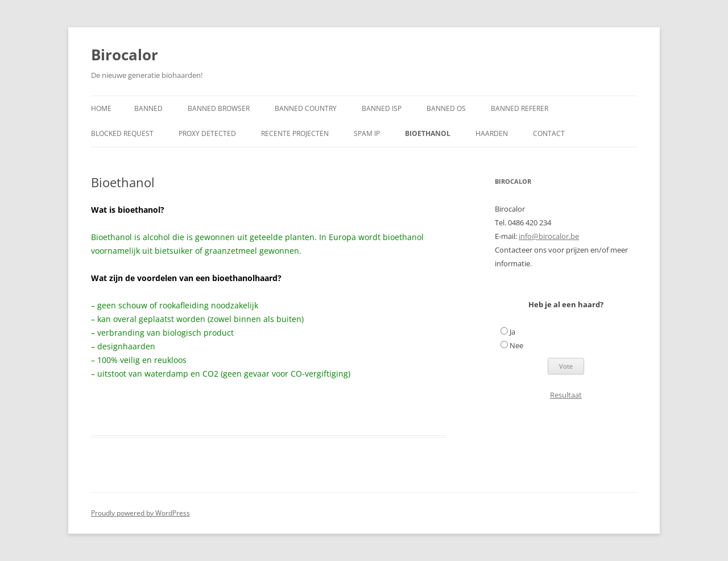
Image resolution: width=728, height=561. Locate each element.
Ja (512, 332)
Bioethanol (428, 133)
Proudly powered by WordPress (140, 513)
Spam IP (367, 133)
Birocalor (125, 55)
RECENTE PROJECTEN (295, 133)
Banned (148, 108)
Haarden (492, 133)
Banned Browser (219, 108)
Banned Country (306, 108)
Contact (549, 133)
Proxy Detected (207, 133)
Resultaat (566, 395)
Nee (516, 345)
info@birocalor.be (549, 236)
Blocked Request (122, 133)
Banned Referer (520, 108)
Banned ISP (382, 108)
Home (101, 108)
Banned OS (446, 108)
